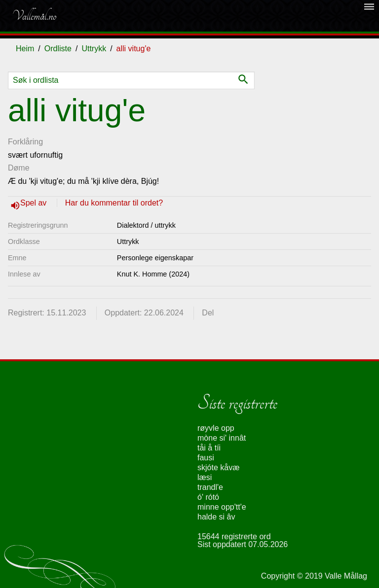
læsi (205, 477)
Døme (19, 168)
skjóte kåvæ (218, 467)
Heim (25, 49)
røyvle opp (216, 428)
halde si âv (216, 517)
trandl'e (210, 487)
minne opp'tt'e (222, 507)
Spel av (35, 203)
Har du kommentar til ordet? (114, 203)
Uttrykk (94, 49)
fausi (206, 458)
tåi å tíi (209, 448)
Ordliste (58, 49)
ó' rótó (208, 497)
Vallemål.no (34, 16)
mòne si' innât (222, 438)
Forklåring (25, 142)
